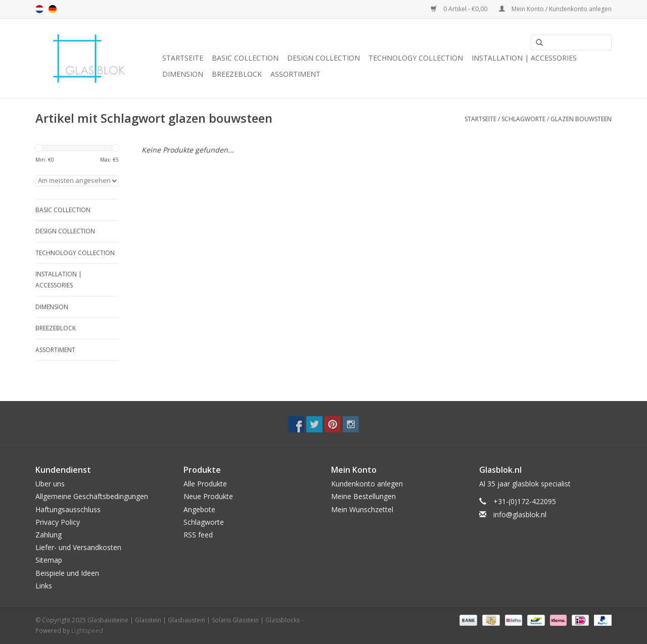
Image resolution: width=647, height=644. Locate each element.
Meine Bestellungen (363, 496)
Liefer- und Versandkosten (78, 547)
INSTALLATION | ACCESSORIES (524, 58)
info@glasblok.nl (520, 514)
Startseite (183, 58)
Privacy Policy (58, 522)
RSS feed (198, 535)
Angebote (199, 509)
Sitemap (49, 560)
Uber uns (50, 484)
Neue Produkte (208, 496)
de (53, 9)
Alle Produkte (205, 484)
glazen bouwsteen (581, 119)
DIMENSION (183, 74)
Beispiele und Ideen (67, 573)
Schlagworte (523, 119)
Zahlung (49, 535)
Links (44, 586)
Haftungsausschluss (68, 509)
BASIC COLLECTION (245, 58)
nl (39, 9)
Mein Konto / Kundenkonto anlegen (555, 9)
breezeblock (237, 74)
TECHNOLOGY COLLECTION (416, 58)
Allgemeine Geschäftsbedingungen (92, 496)
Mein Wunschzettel (362, 509)
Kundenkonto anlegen (367, 484)
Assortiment (295, 74)
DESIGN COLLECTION (323, 58)
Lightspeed (87, 631)
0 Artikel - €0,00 (460, 9)
